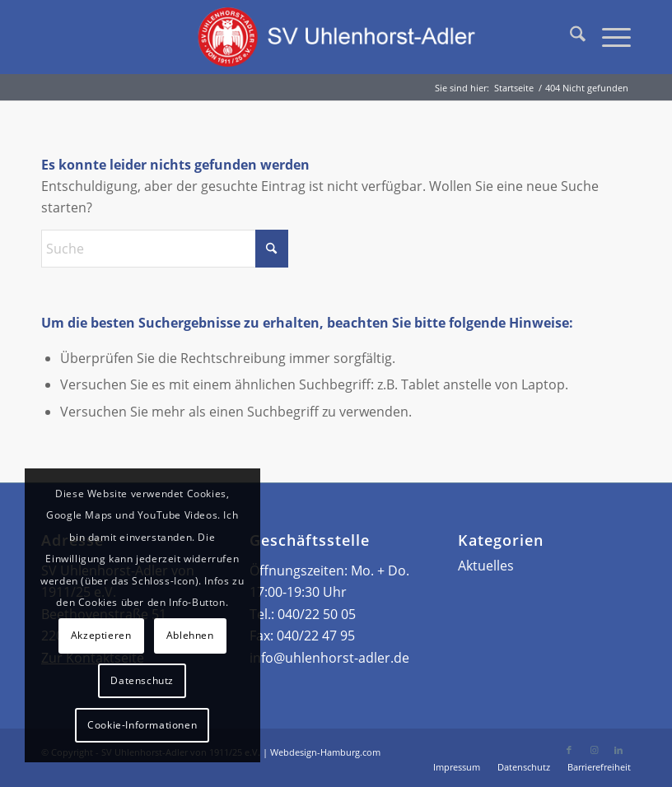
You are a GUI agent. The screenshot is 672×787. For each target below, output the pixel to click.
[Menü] (608, 37)
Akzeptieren (101, 635)
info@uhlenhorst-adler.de (329, 658)
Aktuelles (486, 566)
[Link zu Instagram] (594, 750)
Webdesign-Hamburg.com (325, 752)
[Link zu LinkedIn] (618, 750)
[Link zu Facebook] (569, 750)
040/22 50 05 (317, 614)
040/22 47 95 (316, 636)
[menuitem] (569, 37)
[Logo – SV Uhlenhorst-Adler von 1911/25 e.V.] (336, 37)
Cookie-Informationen (142, 725)
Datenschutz (142, 680)
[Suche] (569, 37)
